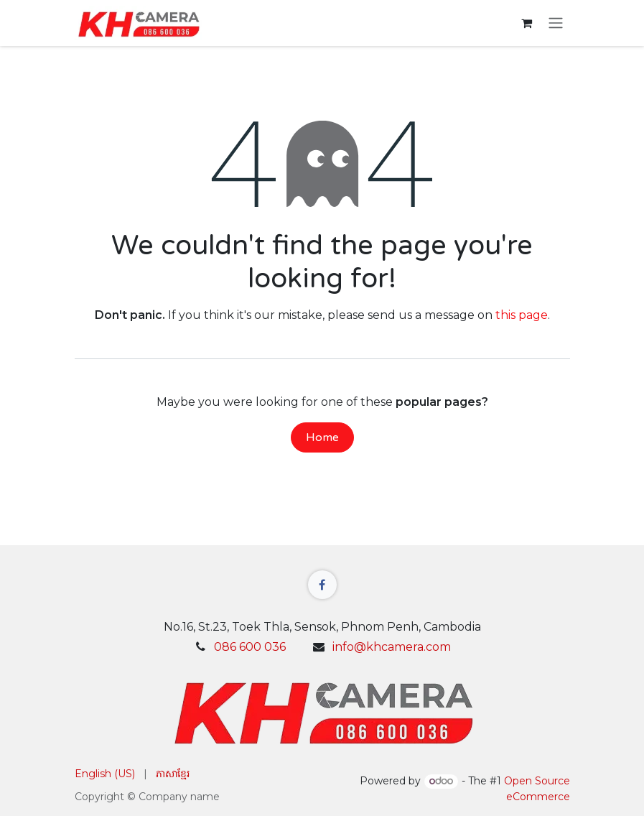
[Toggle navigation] (556, 23)
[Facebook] (322, 585)
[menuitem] (105, 774)
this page (522, 315)
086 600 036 (250, 647)
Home (322, 437)
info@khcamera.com (392, 647)
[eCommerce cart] (527, 23)
